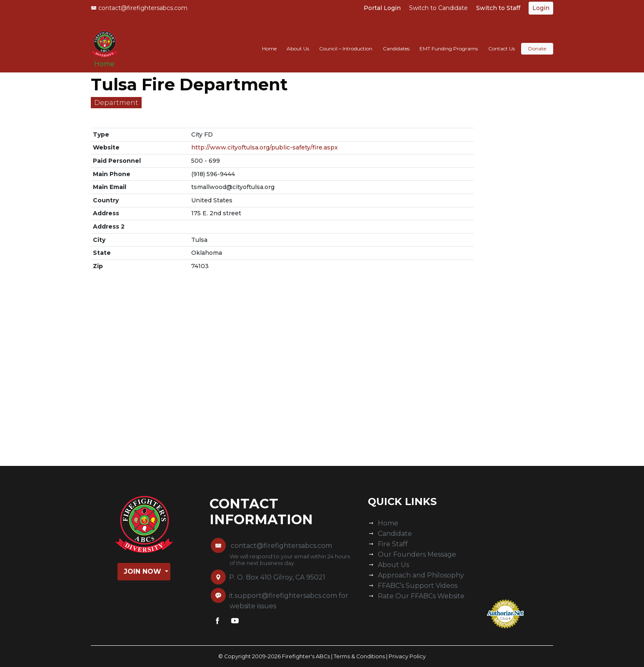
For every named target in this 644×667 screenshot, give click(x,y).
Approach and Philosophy (421, 575)
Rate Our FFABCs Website (421, 596)
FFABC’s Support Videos (418, 586)
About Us (298, 40)
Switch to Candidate (438, 8)
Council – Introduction (346, 40)
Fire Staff (393, 544)
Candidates (396, 40)
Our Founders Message (417, 554)
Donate (537, 40)
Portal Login (382, 8)
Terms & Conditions (359, 656)
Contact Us (502, 40)
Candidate (395, 534)
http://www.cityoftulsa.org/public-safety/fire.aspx (265, 147)
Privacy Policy (407, 656)
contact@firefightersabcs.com (139, 8)
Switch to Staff (498, 8)
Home (108, 59)
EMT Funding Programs (449, 40)
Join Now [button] (144, 571)
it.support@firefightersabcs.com (283, 596)
